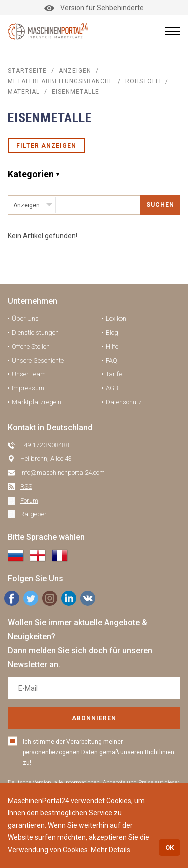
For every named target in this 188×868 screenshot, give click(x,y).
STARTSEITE (27, 71)
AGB (112, 388)
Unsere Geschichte (38, 360)
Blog (112, 332)
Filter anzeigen (46, 146)
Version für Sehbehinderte (94, 8)
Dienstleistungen (35, 332)
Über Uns (25, 318)
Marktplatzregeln (36, 402)
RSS (26, 487)
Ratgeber (33, 514)
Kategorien (31, 174)
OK (170, 848)
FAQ (112, 360)
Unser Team (29, 374)
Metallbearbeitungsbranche (60, 81)
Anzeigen (75, 71)
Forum (29, 501)
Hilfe (112, 346)
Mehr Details (111, 850)
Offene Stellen (31, 346)
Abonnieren (94, 718)
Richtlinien (160, 752)
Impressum (28, 388)
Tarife (114, 374)
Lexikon (116, 318)
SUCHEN (160, 205)
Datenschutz (124, 402)
